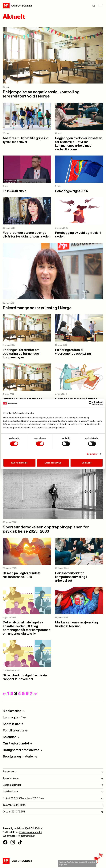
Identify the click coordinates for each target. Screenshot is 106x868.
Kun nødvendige (19, 463)
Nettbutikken (53, 792)
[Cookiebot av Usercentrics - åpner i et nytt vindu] (91, 403)
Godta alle (87, 463)
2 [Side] (12, 694)
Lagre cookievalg (53, 463)
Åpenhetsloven (53, 778)
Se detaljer (92, 454)
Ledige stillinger (53, 785)
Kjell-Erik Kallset (34, 828)
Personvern (53, 772)
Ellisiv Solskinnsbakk (30, 832)
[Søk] (94, 6)
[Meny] (100, 6)
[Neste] (35, 694)
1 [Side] (8, 694)
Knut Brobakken (26, 836)
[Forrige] (4, 694)
